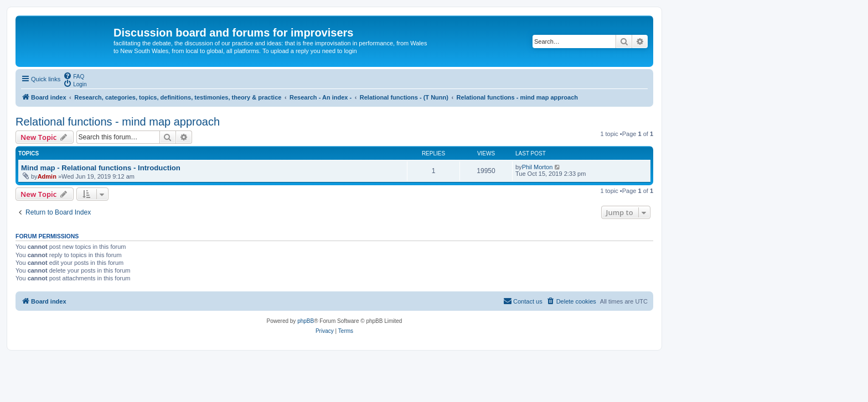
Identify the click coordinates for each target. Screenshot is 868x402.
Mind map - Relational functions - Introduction (101, 168)
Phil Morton (538, 167)
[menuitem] (74, 76)
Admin (47, 176)
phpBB (306, 321)
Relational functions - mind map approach (118, 122)
